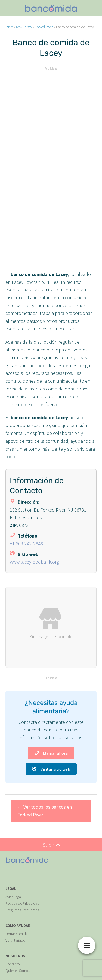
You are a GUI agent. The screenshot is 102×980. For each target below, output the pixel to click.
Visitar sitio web (51, 769)
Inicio (9, 27)
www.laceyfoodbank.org (34, 562)
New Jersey (24, 27)
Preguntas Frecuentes (22, 910)
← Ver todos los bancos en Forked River (45, 811)
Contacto (13, 964)
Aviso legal (14, 897)
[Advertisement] (51, 123)
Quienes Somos (18, 971)
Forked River (44, 27)
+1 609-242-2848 (26, 544)
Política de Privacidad (22, 903)
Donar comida (17, 934)
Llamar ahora (51, 753)
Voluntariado (15, 940)
